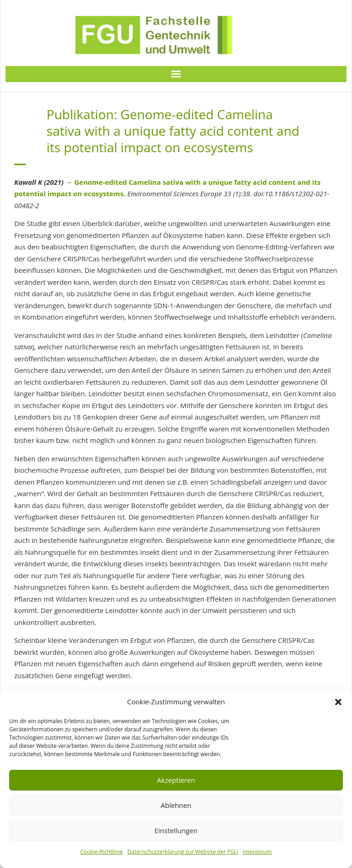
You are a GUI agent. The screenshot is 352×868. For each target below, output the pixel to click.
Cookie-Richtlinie (102, 852)
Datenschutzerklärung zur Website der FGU (183, 852)
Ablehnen (176, 805)
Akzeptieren (176, 780)
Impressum (257, 852)
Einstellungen (176, 830)
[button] (338, 702)
